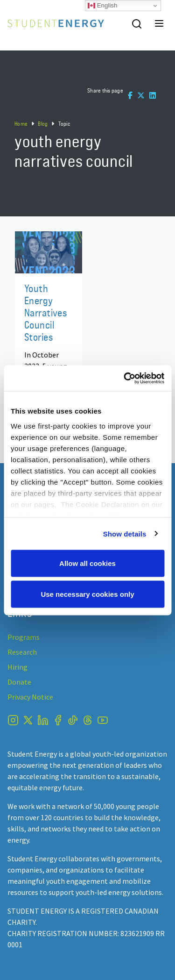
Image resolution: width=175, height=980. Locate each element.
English (102, 6)
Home (21, 124)
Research (22, 652)
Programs (24, 637)
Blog (43, 124)
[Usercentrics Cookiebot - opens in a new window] (125, 378)
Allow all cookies (87, 563)
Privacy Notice (30, 697)
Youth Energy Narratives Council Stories (45, 312)
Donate (19, 682)
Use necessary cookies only (87, 594)
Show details (125, 533)
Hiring (17, 667)
